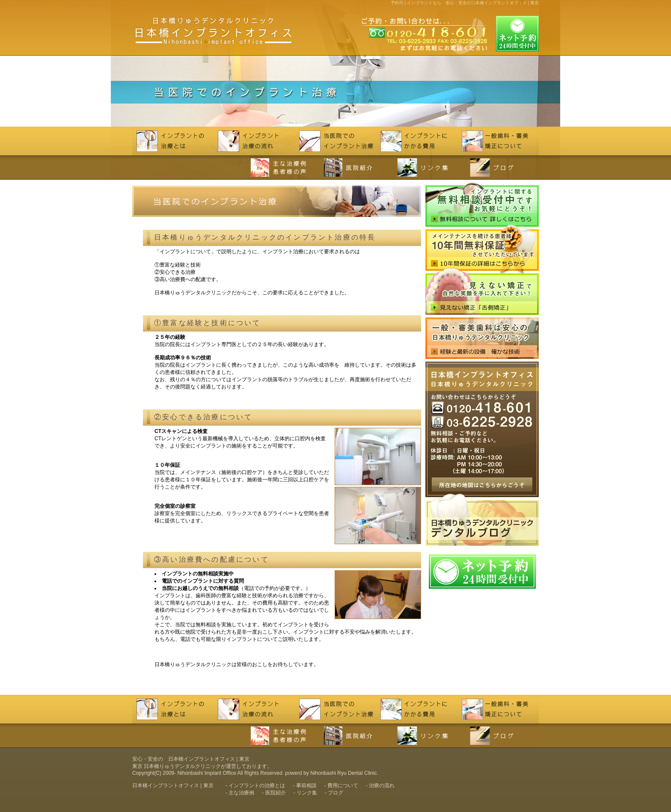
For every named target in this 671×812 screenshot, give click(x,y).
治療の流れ (382, 785)
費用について (343, 785)
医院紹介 (276, 793)
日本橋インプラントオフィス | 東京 (173, 785)
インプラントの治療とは (257, 785)
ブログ (335, 793)
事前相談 (306, 785)
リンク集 (307, 793)
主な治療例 (241, 793)
